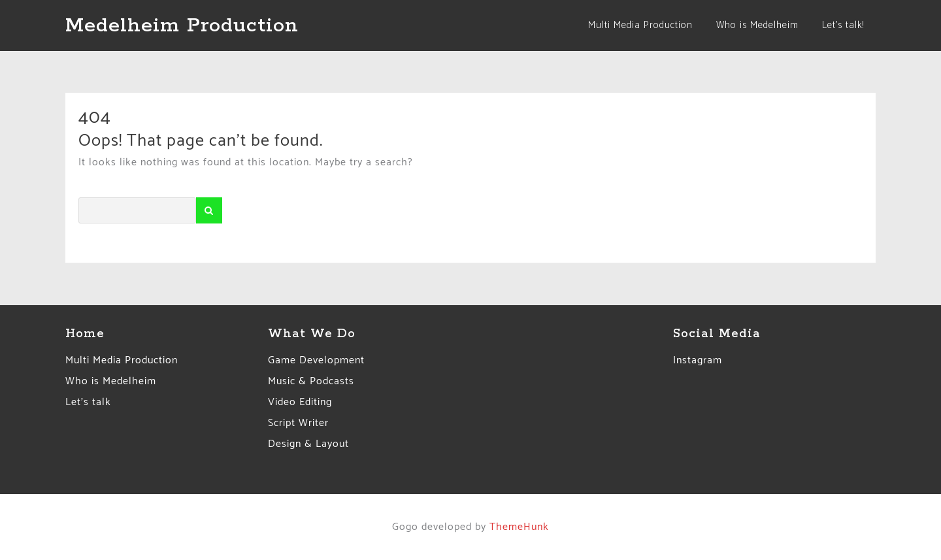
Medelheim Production (182, 25)
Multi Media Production (122, 360)
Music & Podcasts (311, 381)
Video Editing (300, 402)
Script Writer (298, 423)
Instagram (698, 360)
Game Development (316, 360)
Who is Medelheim (111, 381)
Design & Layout (308, 444)
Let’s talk (88, 402)
